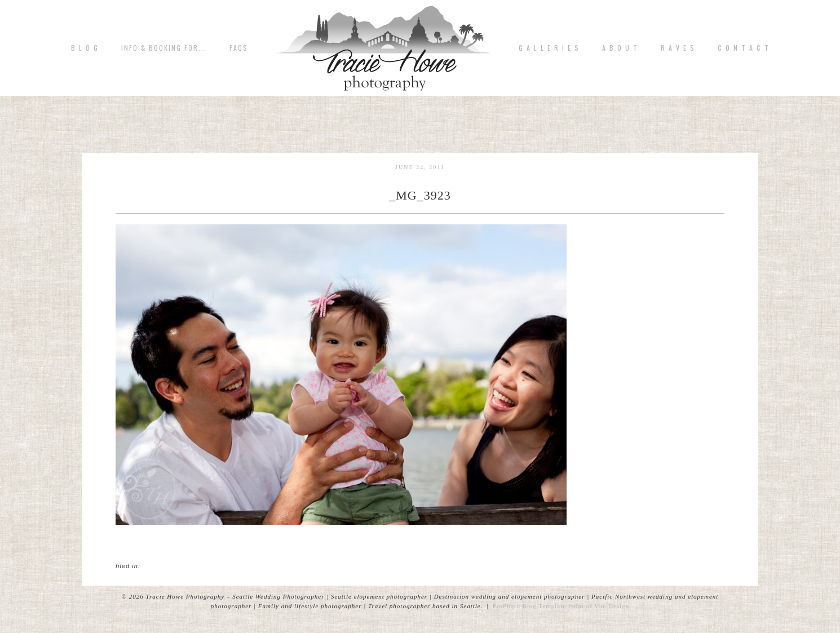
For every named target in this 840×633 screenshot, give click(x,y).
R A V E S (678, 48)
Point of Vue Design (599, 606)
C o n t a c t (744, 48)
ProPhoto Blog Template (529, 606)
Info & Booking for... (164, 48)
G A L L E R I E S (549, 48)
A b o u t (620, 48)
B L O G (85, 48)
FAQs (239, 48)
